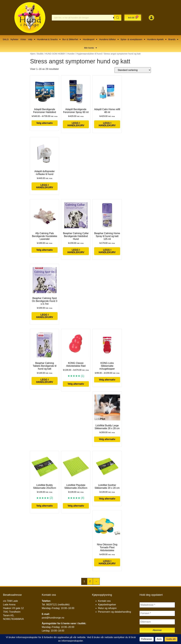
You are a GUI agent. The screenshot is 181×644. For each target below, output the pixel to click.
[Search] (118, 18)
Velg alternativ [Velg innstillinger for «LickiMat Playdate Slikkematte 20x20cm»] (76, 506)
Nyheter (15, 39)
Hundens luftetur (109, 39)
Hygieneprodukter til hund (89, 54)
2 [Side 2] (90, 581)
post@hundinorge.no (53, 618)
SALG (6, 39)
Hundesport (90, 39)
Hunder (71, 54)
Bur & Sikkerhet (72, 39)
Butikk (40, 54)
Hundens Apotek (157, 39)
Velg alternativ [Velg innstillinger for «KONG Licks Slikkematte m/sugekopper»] (107, 380)
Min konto (90, 48)
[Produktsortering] (133, 70)
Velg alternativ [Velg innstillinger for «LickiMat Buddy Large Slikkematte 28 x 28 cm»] (107, 439)
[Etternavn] (157, 622)
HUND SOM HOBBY (55, 54)
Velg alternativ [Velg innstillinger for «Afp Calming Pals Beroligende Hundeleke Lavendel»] (45, 250)
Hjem (33, 54)
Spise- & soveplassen (133, 39)
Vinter (23, 39)
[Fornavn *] (157, 613)
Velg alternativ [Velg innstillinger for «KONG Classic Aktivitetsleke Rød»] (76, 384)
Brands (173, 39)
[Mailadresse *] (157, 605)
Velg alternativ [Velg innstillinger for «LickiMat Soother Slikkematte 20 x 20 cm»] (107, 499)
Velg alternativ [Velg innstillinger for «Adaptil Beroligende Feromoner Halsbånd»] (45, 123)
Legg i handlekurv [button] (76, 124)
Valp (32, 39)
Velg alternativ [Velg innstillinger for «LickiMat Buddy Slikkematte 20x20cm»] (45, 506)
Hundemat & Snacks (49, 39)
